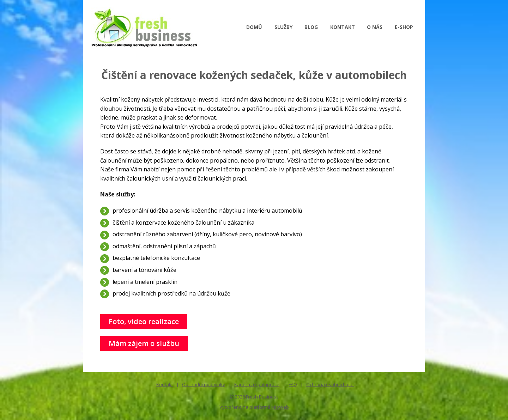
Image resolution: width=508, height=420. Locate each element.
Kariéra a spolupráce (257, 384)
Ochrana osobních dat (330, 384)
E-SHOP (404, 27)
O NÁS (375, 27)
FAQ (293, 384)
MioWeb (280, 407)
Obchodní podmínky (204, 384)
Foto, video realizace (144, 321)
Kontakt (165, 384)
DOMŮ (254, 27)
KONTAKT (343, 27)
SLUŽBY (283, 27)
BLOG (311, 27)
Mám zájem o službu (144, 343)
